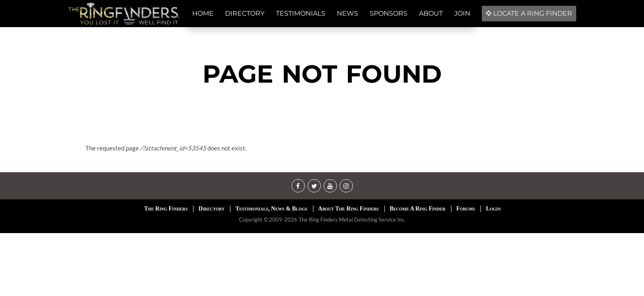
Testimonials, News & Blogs (271, 209)
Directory (211, 209)
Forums (466, 209)
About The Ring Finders (349, 209)
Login (493, 209)
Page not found (322, 74)
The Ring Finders (166, 209)
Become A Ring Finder (418, 209)
